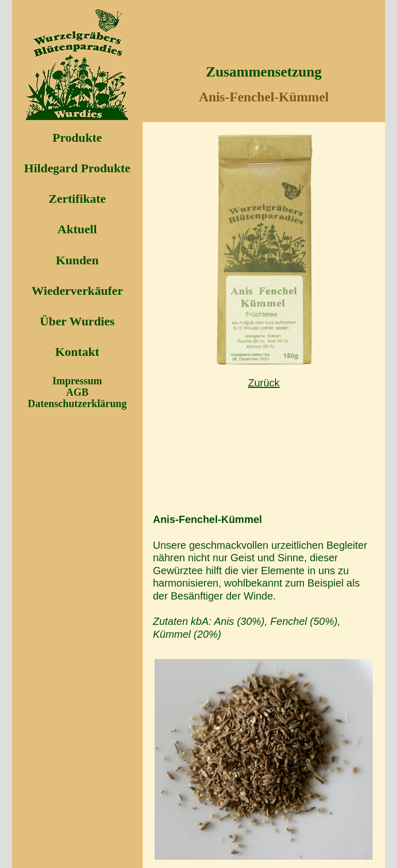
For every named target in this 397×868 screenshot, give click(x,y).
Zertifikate (77, 199)
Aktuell (77, 229)
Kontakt (77, 352)
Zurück (264, 383)
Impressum (77, 381)
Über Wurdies (77, 321)
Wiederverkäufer (77, 291)
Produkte (78, 138)
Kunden (77, 260)
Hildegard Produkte (78, 168)
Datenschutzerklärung (77, 403)
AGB (77, 392)
